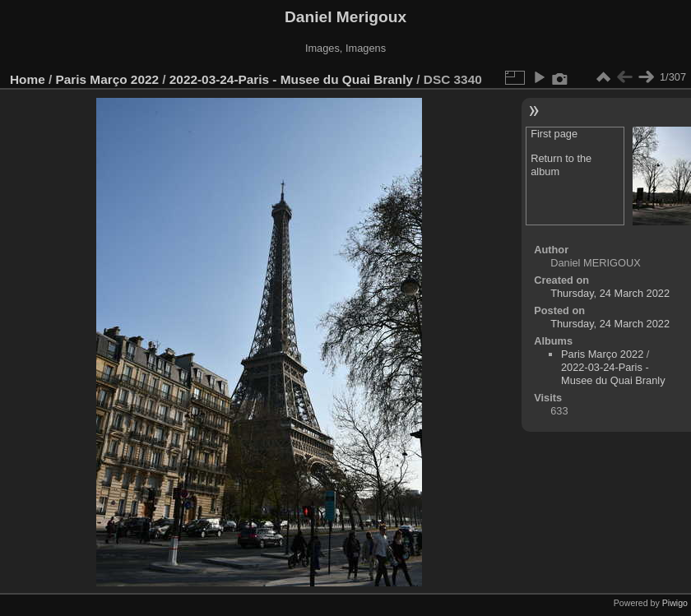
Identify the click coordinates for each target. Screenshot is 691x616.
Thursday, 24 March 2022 (610, 293)
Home (28, 79)
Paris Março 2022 (108, 79)
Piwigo (675, 603)
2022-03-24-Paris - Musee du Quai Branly (291, 79)
